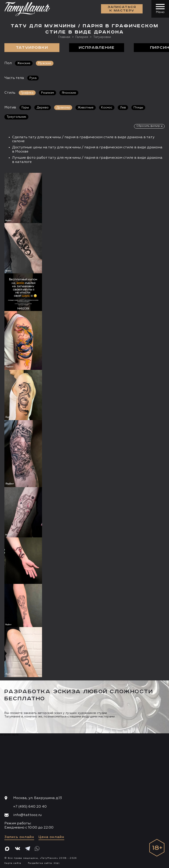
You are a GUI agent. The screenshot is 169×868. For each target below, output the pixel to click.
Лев (123, 108)
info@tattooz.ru (27, 815)
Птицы (138, 108)
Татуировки (32, 48)
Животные (86, 108)
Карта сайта (13, 863)
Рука (33, 78)
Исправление (97, 48)
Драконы (63, 108)
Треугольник (16, 117)
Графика (27, 93)
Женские (24, 63)
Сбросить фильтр (148, 126)
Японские (69, 93)
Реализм (48, 93)
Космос (107, 108)
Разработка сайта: (44, 863)
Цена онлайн (51, 837)
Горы (25, 108)
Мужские (45, 63)
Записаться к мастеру (122, 9)
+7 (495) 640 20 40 (30, 807)
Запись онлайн (19, 837)
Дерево (43, 108)
